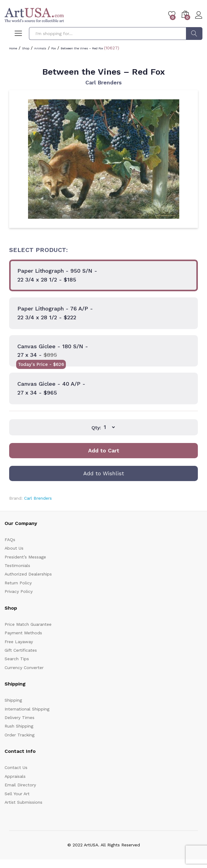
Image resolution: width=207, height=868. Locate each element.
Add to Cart (104, 450)
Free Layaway (19, 642)
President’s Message (25, 557)
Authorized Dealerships (28, 574)
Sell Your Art (17, 794)
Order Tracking (20, 735)
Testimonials (17, 565)
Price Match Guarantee (28, 624)
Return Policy (18, 583)
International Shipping (27, 709)
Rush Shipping (19, 726)
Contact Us (16, 767)
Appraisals (15, 776)
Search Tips (17, 659)
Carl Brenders (104, 82)
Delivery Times (20, 717)
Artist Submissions (23, 802)
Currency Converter (24, 668)
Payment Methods (23, 633)
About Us (14, 548)
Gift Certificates (21, 650)
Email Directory (20, 785)
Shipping (13, 700)
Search (194, 34)
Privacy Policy (19, 591)
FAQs (10, 540)
